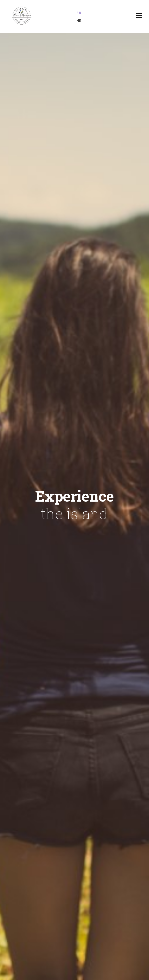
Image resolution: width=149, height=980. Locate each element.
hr (79, 20)
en (79, 13)
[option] (74, 507)
